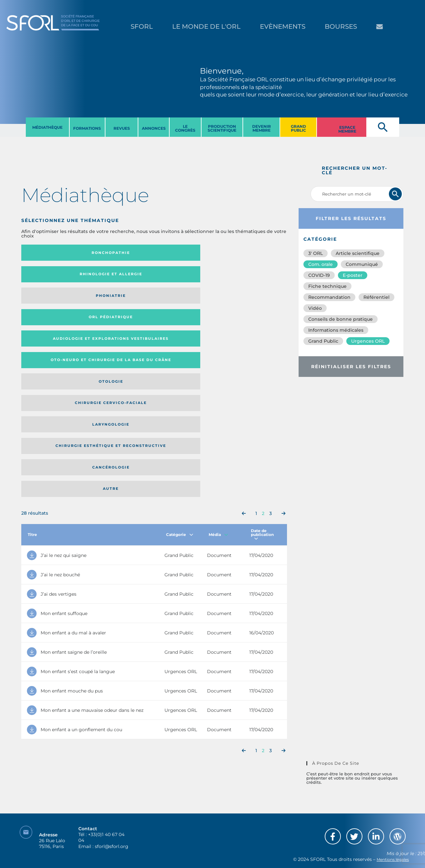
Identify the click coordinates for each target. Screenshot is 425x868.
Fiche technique (327, 286)
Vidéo (315, 308)
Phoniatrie (185, 253)
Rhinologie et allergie (111, 253)
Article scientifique (358, 253)
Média (218, 350)
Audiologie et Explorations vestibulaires (45, 276)
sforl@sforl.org (112, 828)
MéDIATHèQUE (47, 127)
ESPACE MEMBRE (347, 129)
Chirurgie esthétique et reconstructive (114, 302)
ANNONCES (154, 128)
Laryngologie (52, 302)
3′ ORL (316, 253)
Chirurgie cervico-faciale (247, 276)
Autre (251, 302)
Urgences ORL (368, 341)
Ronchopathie (52, 253)
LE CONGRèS (185, 128)
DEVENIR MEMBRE (262, 128)
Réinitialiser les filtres (351, 367)
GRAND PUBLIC (298, 128)
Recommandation (329, 297)
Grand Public (323, 341)
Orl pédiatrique (251, 253)
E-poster (353, 275)
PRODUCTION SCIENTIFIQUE (222, 128)
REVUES (122, 128)
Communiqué (362, 264)
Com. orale (321, 264)
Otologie (185, 276)
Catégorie (180, 350)
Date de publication (262, 350)
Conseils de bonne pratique (341, 319)
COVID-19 (319, 275)
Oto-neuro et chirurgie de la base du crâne (114, 276)
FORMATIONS (87, 128)
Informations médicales (336, 330)
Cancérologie (185, 302)
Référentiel (376, 297)
